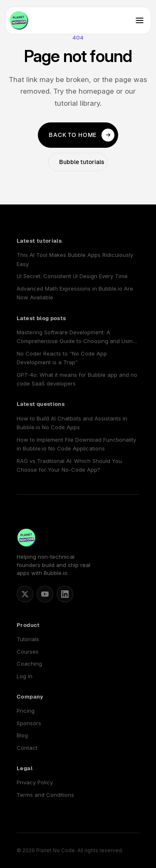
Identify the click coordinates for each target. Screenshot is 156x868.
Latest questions (41, 404)
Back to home (82, 135)
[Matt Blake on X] (25, 594)
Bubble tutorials (82, 162)
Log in (25, 676)
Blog (22, 735)
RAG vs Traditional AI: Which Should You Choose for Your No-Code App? (69, 465)
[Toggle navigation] (139, 20)
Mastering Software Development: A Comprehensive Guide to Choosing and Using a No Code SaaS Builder (76, 337)
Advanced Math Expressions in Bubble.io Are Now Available (75, 293)
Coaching (29, 664)
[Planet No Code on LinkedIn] (65, 594)
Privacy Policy (35, 782)
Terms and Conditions (45, 795)
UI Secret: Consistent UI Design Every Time (72, 276)
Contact (27, 748)
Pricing (26, 711)
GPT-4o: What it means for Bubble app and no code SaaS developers (77, 379)
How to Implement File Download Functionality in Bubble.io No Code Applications (76, 444)
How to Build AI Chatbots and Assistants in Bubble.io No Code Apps (72, 423)
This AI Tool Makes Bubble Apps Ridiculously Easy (75, 259)
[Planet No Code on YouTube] (45, 594)
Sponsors (29, 723)
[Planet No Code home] (19, 20)
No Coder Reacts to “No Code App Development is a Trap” (62, 358)
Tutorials (28, 639)
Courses (28, 652)
